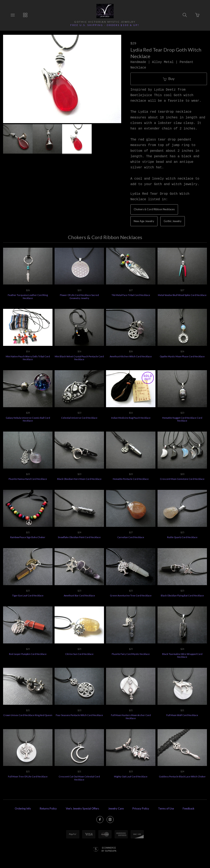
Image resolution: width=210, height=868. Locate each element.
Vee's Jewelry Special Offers (82, 808)
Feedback (189, 808)
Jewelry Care (116, 808)
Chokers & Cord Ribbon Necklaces (154, 209)
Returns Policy (48, 808)
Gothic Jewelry (173, 221)
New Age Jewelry (144, 221)
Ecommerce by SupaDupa (109, 849)
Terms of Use (166, 808)
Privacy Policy (141, 808)
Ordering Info (23, 808)
